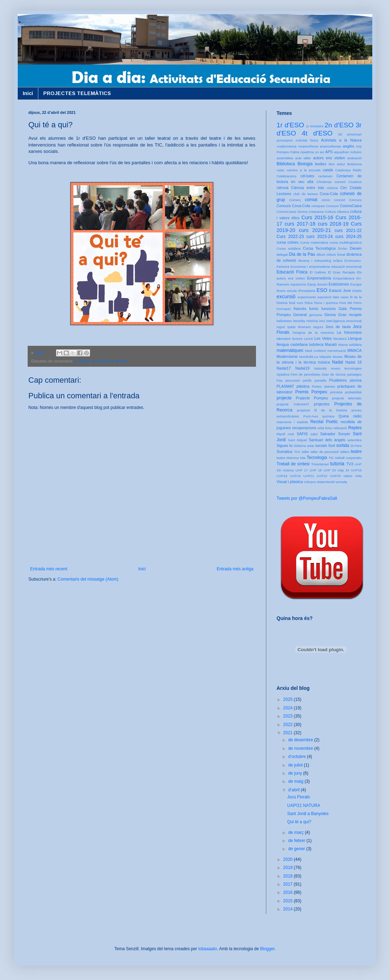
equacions (299, 284)
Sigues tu (285, 445)
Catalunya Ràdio (349, 170)
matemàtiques (290, 350)
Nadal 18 (353, 362)
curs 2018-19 (333, 224)
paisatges (354, 374)
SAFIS (302, 434)
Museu (338, 357)
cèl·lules (307, 176)
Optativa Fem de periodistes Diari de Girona (311, 374)
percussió (293, 380)
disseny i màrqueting (315, 261)
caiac (280, 170)
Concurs (355, 200)
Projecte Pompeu (312, 398)
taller (305, 452)
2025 (289, 699)
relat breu (325, 428)
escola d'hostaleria (301, 291)
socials (321, 445)
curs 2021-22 (348, 231)
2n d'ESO (339, 125)
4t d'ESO (317, 133)
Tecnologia (317, 458)
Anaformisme (287, 146)
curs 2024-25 (349, 237)
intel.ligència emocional (344, 321)
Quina (344, 416)
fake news (341, 297)
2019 (289, 868)
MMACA (355, 350)
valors (348, 476)
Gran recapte (350, 315)
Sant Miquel (297, 440)
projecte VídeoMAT (293, 404)
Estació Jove (340, 290)
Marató (331, 344)
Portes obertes (323, 386)
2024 (289, 708)
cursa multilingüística (346, 242)
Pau (280, 380)
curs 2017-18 (300, 224)
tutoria (122, 361)
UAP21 (308, 476)
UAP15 (356, 470)
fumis (314, 309)
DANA (343, 248)
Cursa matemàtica (314, 242)
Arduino (356, 152)
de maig (296, 781)
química (328, 416)
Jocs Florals (299, 797)
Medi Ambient (315, 351)
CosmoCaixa (351, 206)
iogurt (281, 327)
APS (329, 152)
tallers (345, 452)
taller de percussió (325, 452)
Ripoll (281, 434)
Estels (357, 291)
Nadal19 (302, 368)
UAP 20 (330, 470)
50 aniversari (350, 134)
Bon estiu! (337, 164)
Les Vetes (323, 338)
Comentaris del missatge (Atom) (88, 579)
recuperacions (304, 428)
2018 (289, 876)
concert (339, 200)
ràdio (357, 416)
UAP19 (295, 476)
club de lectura (306, 194)
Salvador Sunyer (335, 434)
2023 (289, 716)
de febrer (297, 841)
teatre (356, 452)
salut (314, 434)
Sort (331, 445)
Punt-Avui (311, 416)
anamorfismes (330, 146)
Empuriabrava (344, 278)
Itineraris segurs (311, 327)
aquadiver (341, 152)
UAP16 (282, 476)
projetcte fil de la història (322, 410)
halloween (284, 321)
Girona (330, 315)
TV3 (350, 464)
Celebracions (286, 176)
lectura (297, 339)
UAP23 (335, 476)
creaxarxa (316, 212)
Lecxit (308, 339)
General (300, 315)
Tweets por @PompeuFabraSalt (307, 498)
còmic (326, 200)
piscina (356, 380)
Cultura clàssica (337, 212)
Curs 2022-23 (290, 237)
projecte (284, 398)
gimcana (316, 315)
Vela (358, 476)
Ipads (291, 327)
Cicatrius (355, 182)
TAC (297, 452)
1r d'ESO (82, 361)
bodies (321, 164)
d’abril (294, 790)
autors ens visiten (329, 158)
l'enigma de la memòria (313, 333)
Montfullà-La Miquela (315, 357)
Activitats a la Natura (341, 140)
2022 (289, 725)
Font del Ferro (350, 303)
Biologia (305, 164)
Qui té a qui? (299, 822)
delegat (282, 254)
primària (336, 392)
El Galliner (318, 272)
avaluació (354, 158)
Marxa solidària (350, 345)
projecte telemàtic (347, 398)
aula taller (303, 158)
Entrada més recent (49, 569)
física (308, 303)
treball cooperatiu (349, 458)
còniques (318, 206)
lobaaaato (208, 949)
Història (312, 321)
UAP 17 (302, 470)
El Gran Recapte (341, 272)
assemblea (285, 158)
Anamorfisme (308, 146)
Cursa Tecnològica (319, 248)
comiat (311, 200)
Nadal (337, 362)
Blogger (267, 949)
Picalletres (338, 380)
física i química (326, 303)
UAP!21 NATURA (304, 805)
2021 (289, 733)
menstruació (337, 351)
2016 (289, 892)
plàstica (303, 386)
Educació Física (292, 272)
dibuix (321, 254)
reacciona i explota (292, 422)
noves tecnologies (346, 368)
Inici (28, 93)
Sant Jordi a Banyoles (308, 814)
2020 (289, 859)
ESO (322, 290)
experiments (307, 297)
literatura (340, 339)
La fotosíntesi (349, 332)
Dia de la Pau (302, 254)
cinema (332, 188)
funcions (328, 309)
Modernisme (287, 356)
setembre (355, 440)
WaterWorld (326, 482)
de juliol (296, 765)
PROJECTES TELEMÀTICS (77, 93)
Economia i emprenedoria (310, 267)
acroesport (285, 140)
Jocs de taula (338, 327)
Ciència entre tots (308, 188)
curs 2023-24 (319, 237)
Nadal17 (284, 368)
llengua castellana (292, 344)
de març (297, 832)
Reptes (355, 428)
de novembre (301, 748)
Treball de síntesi (293, 464)
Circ (344, 188)
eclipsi (338, 261)
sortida (342, 445)
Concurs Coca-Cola (293, 206)
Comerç (295, 200)
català (328, 170)
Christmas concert (331, 182)
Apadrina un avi (312, 152)
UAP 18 (316, 470)
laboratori (284, 339)
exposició (324, 297)
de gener (297, 849)
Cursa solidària (289, 248)
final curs (296, 303)
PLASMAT (285, 386)
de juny (296, 773)
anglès (349, 146)
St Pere (356, 446)
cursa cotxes (288, 242)
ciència (283, 188)
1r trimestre (315, 126)
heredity (299, 321)
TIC (331, 458)
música (324, 362)
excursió (286, 297)
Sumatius (285, 452)
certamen (325, 176)
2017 (289, 884)
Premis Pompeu (311, 392)
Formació (284, 309)
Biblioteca (286, 164)
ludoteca (316, 344)
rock (291, 434)
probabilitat (353, 392)
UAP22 (322, 476)
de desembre (301, 740)
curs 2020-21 (103, 361)
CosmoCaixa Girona (292, 212)
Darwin (356, 248)
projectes (322, 404)
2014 (289, 909)
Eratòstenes (339, 284)
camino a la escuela (304, 170)
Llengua (355, 338)
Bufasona (354, 164)
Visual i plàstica (290, 482)
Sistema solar (304, 446)
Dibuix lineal (336, 254)
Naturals (321, 368)
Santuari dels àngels (327, 440)
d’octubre (298, 757)
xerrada (341, 482)
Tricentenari (320, 464)
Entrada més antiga (235, 569)
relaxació (340, 428)
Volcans (310, 482)
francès (300, 309)
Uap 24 (343, 470)
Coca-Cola (329, 194)
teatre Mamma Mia (291, 458)
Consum (332, 206)
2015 (289, 901)
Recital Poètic (324, 422)
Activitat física (307, 140)
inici (322, 321)
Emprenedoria (319, 278)
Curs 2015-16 (317, 217)
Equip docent (317, 284)
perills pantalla (315, 380)
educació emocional (346, 267)
